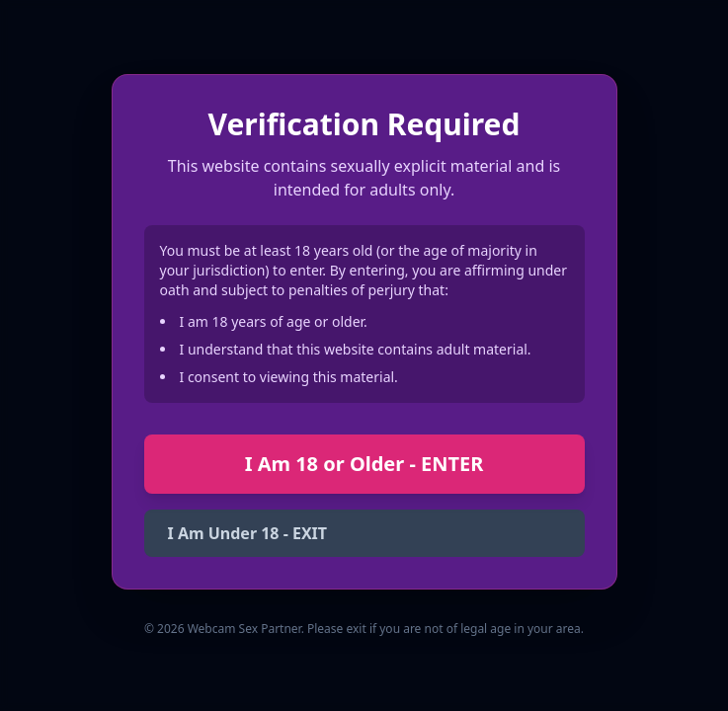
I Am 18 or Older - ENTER (364, 464)
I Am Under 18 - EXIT (248, 533)
